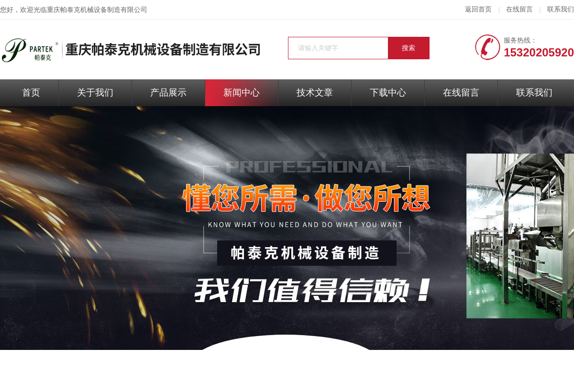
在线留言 (519, 9)
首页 (31, 93)
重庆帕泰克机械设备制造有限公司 (97, 10)
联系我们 (561, 9)
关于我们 (95, 93)
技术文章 (315, 93)
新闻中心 (242, 93)
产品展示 (168, 93)
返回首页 (478, 9)
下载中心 (388, 93)
